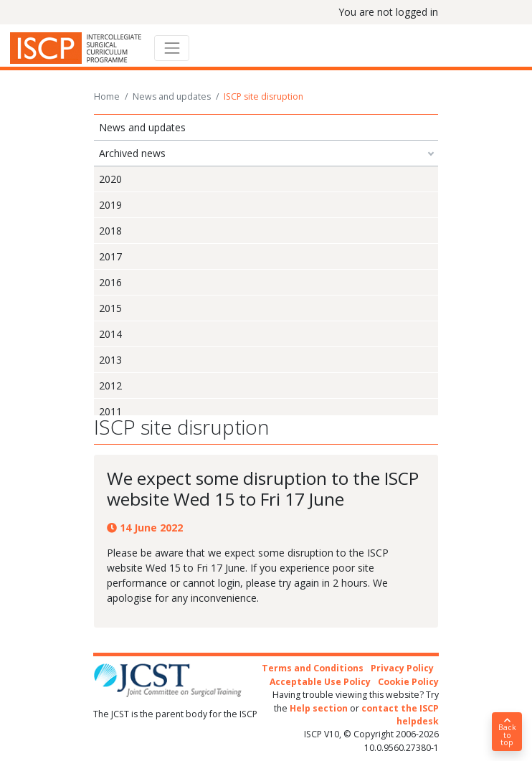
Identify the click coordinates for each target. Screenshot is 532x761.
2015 (110, 308)
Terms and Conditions (313, 668)
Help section (319, 708)
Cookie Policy (408, 682)
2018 (110, 231)
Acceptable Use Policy (320, 682)
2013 (110, 360)
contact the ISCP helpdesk (400, 715)
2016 (110, 282)
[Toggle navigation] (172, 48)
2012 (110, 386)
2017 (110, 256)
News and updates (172, 96)
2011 (110, 411)
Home (107, 96)
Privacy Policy (402, 668)
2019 (110, 205)
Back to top (507, 732)
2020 (110, 179)
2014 (110, 334)
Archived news (132, 153)
